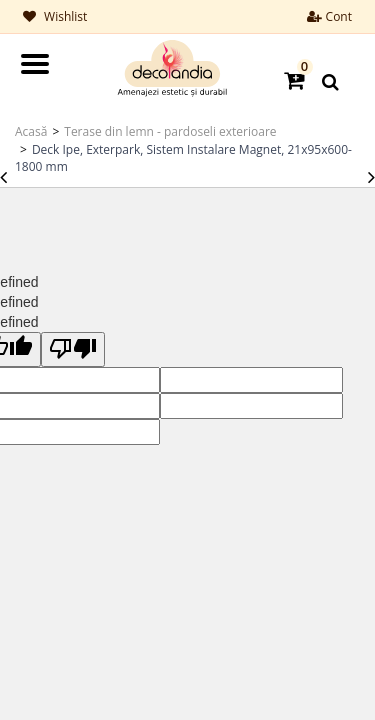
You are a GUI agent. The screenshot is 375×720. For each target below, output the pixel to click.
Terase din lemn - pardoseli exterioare (170, 131)
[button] (295, 79)
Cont (329, 16)
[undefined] (73, 349)
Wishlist (55, 16)
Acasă (31, 131)
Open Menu (35, 63)
